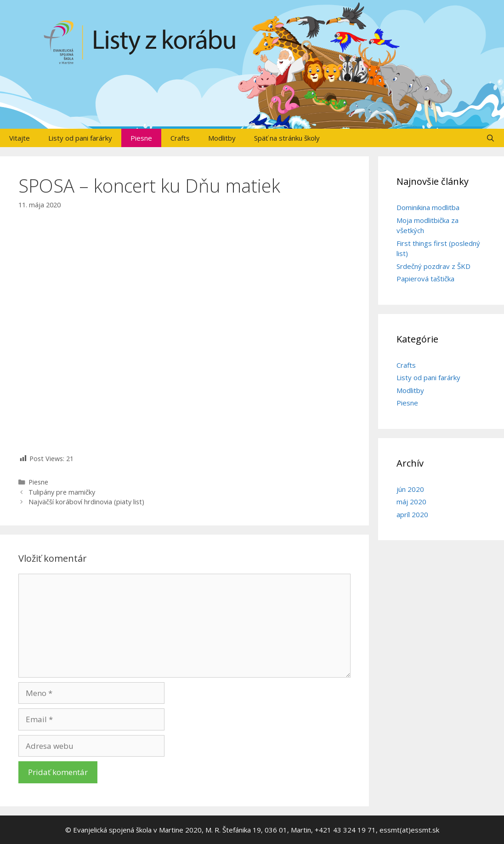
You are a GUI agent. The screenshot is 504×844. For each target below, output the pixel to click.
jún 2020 (410, 489)
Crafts (180, 138)
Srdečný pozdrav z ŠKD (433, 266)
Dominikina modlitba (428, 207)
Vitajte (20, 138)
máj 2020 (411, 502)
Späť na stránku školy (287, 138)
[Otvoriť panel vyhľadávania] (490, 138)
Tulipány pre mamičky (62, 492)
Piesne (141, 138)
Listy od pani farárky (80, 138)
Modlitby (222, 138)
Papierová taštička (425, 279)
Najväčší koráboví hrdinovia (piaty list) (86, 502)
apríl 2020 (412, 514)
